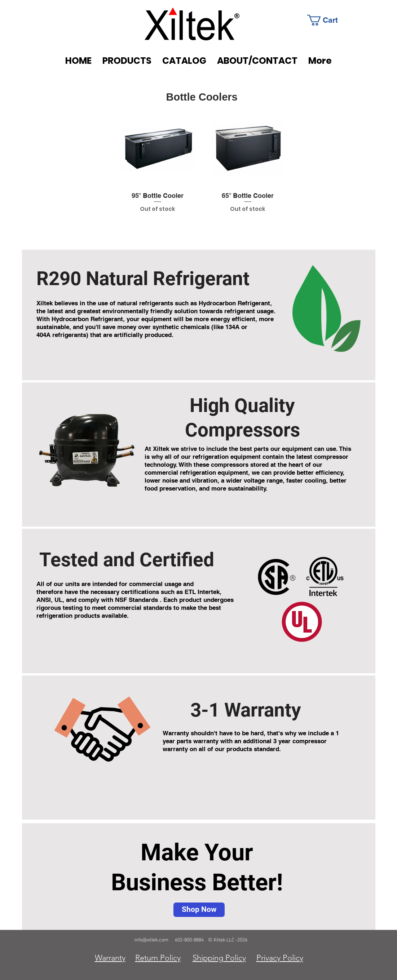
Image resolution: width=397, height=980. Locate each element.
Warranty (110, 958)
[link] (328, 20)
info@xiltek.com (151, 940)
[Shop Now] (199, 910)
